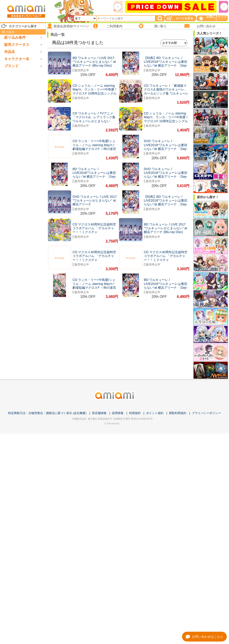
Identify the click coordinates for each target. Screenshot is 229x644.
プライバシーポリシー (206, 413)
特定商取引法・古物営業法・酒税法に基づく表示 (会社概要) (47, 413)
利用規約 (135, 413)
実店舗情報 (99, 413)
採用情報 (118, 413)
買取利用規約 (178, 413)
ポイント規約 (155, 413)
